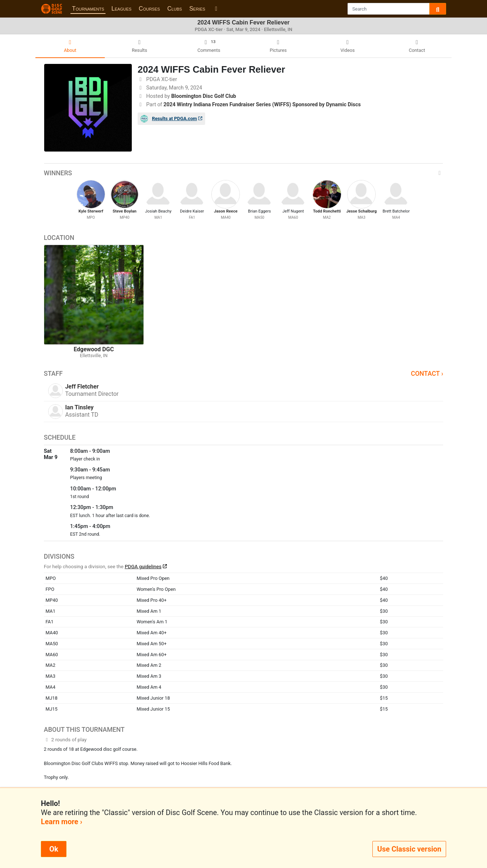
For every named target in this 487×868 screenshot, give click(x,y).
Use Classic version (409, 849)
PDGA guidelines (143, 566)
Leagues (121, 9)
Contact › (427, 374)
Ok (54, 849)
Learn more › (62, 822)
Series (197, 9)
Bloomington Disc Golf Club (204, 96)
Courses (149, 9)
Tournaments (88, 9)
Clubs (175, 9)
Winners (244, 173)
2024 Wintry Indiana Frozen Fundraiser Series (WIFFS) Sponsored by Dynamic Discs (262, 105)
